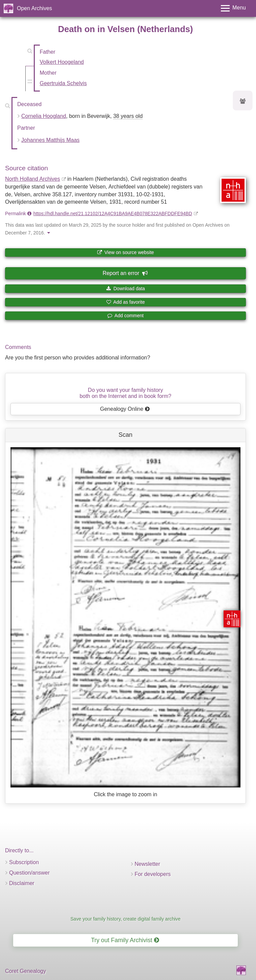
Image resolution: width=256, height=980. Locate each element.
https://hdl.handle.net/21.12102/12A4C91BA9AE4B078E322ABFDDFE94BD (113, 213)
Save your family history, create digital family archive (125, 919)
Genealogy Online (125, 409)
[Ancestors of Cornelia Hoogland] (243, 102)
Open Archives (34, 8)
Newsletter (148, 864)
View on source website (125, 252)
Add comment (126, 316)
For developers (153, 874)
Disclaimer (22, 883)
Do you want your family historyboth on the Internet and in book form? (125, 393)
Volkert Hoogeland (62, 62)
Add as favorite (125, 302)
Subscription (24, 862)
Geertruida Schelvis (63, 83)
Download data (125, 288)
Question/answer (29, 873)
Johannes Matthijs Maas (50, 140)
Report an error (125, 273)
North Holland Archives (33, 179)
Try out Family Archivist (125, 940)
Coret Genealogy (25, 971)
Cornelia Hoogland (44, 116)
